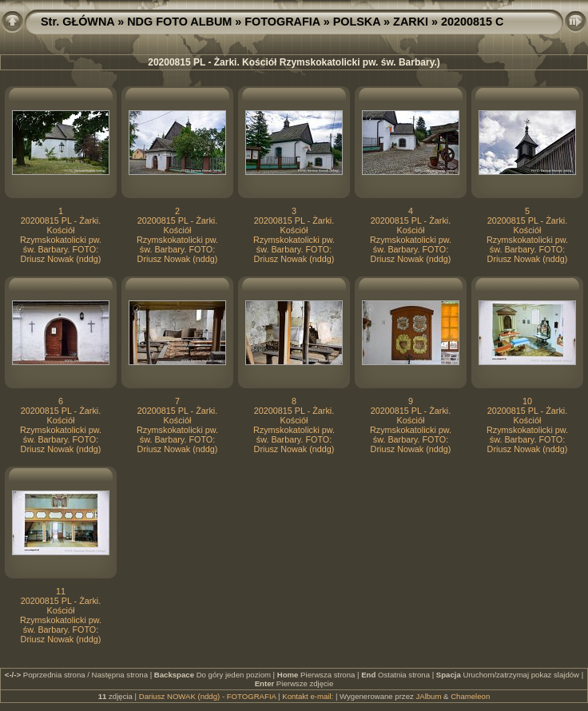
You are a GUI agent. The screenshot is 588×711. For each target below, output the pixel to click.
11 (61, 591)
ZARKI (411, 22)
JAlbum (428, 696)
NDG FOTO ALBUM (179, 22)
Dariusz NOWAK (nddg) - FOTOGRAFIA (208, 696)
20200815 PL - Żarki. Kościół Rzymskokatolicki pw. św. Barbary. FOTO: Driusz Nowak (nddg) (61, 240)
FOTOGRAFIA (282, 22)
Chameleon (470, 696)
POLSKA (357, 22)
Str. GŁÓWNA (77, 22)
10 (527, 401)
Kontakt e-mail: (308, 696)
